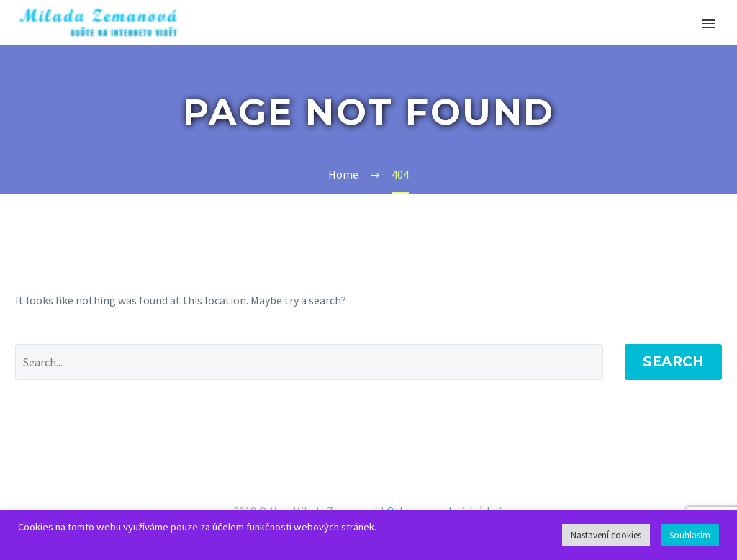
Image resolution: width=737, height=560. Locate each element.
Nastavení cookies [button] (606, 535)
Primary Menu (709, 24)
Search (673, 362)
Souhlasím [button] (690, 535)
